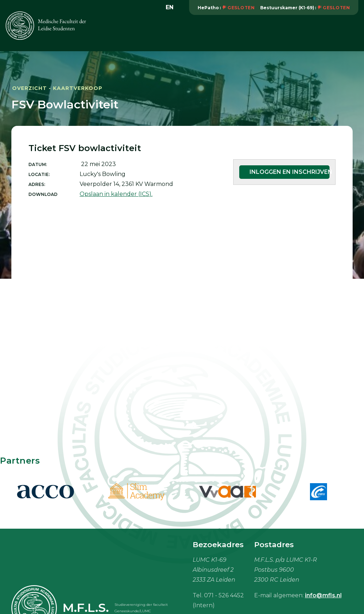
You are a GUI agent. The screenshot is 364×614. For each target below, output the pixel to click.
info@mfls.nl (323, 595)
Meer (347, 33)
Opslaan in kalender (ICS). (116, 194)
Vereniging (168, 33)
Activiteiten (213, 33)
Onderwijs (256, 33)
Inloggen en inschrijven (290, 172)
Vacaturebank (304, 33)
